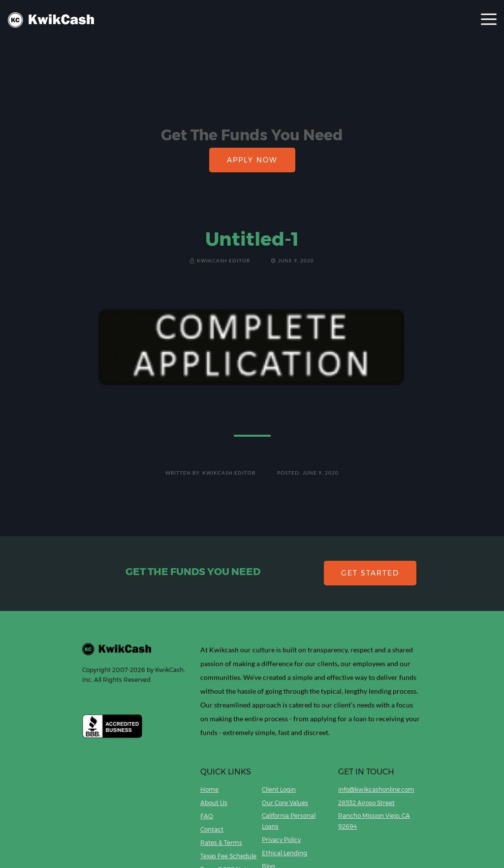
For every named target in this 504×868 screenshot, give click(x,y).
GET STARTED (370, 573)
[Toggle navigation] (489, 20)
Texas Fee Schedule (228, 856)
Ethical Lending (284, 853)
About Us (214, 803)
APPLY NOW (252, 160)
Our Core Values (285, 803)
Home (209, 789)
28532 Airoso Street (366, 803)
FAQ (207, 816)
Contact (212, 829)
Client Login (279, 789)
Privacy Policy (281, 840)
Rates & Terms (221, 843)
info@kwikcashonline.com (376, 789)
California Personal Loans (289, 821)
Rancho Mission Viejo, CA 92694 (374, 821)
